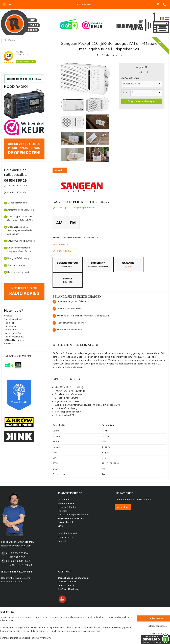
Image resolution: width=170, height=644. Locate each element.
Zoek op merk (11, 330)
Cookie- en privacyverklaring (49, 638)
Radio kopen (10, 326)
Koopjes (8, 316)
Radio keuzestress (13, 319)
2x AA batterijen (131, 78)
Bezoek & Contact (68, 507)
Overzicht (60, 170)
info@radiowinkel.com (19, 546)
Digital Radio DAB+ (14, 333)
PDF (72, 415)
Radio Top (9, 323)
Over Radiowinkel (68, 533)
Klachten (63, 511)
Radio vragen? (66, 537)
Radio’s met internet (14, 337)
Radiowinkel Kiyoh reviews (16, 578)
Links (61, 526)
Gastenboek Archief (12, 582)
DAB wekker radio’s (14, 340)
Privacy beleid (65, 522)
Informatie (63, 500)
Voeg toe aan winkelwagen (142, 101)
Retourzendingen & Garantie (73, 515)
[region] (63, 628)
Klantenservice (66, 503)
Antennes (9, 344)
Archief (62, 541)
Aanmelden (123, 507)
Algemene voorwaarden (71, 518)
